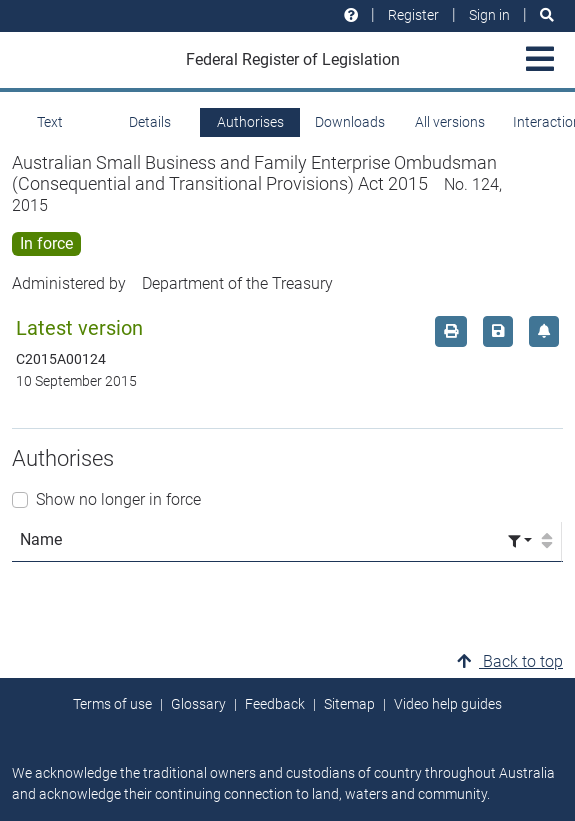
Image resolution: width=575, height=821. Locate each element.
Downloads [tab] (350, 122)
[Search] (547, 15)
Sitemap (349, 704)
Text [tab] (50, 122)
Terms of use (112, 704)
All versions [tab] (450, 122)
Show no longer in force (118, 499)
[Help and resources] (351, 15)
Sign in (489, 15)
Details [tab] (150, 122)
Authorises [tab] (250, 122)
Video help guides (448, 704)
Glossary (198, 704)
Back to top (510, 661)
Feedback (275, 704)
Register (413, 15)
